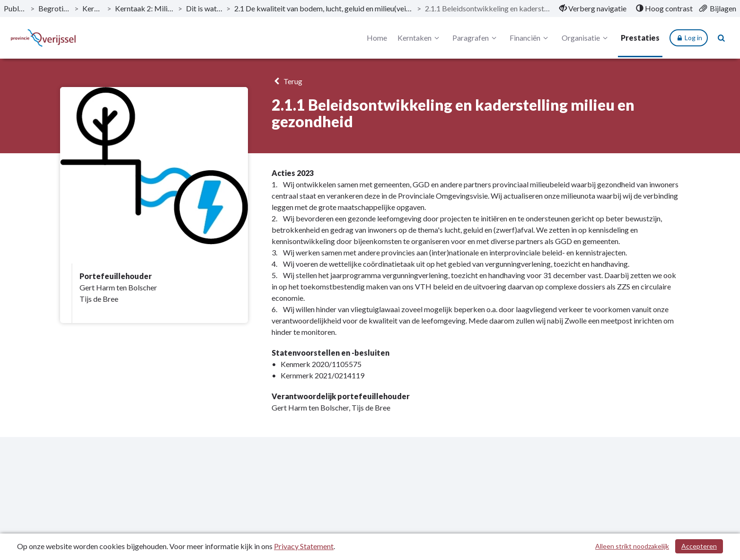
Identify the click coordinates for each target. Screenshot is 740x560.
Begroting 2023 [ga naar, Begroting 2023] (54, 8)
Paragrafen (476, 38)
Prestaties (640, 38)
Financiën (530, 38)
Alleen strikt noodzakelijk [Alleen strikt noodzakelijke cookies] (632, 546)
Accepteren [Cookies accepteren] (699, 546)
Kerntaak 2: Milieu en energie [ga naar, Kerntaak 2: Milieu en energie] (144, 8)
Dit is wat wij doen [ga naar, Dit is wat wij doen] (204, 8)
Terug (287, 81)
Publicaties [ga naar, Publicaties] (15, 8)
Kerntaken (420, 38)
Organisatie (586, 38)
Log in (689, 38)
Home (377, 38)
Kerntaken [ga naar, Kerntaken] (93, 8)
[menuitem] (593, 9)
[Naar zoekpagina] (722, 38)
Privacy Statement (304, 546)
